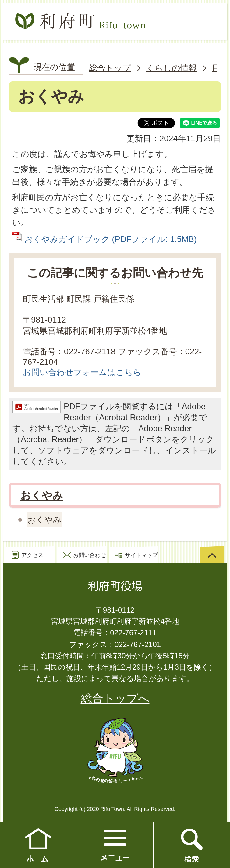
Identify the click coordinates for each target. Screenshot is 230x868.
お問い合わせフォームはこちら (82, 372)
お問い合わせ (90, 555)
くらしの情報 (172, 68)
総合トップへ (115, 698)
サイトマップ (141, 555)
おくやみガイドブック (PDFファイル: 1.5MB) (111, 239)
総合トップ (110, 68)
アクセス (32, 555)
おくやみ (42, 495)
